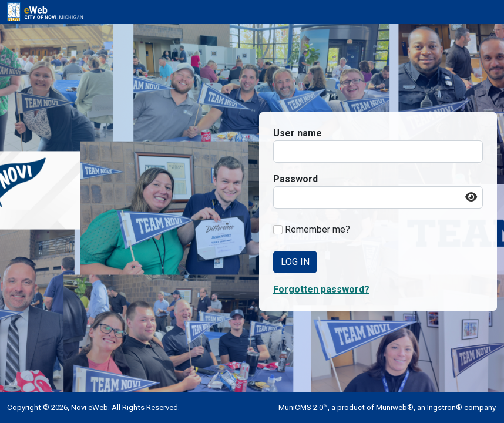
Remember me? (317, 229)
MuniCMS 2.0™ (303, 407)
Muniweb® (395, 407)
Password (295, 179)
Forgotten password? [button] (321, 289)
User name (298, 133)
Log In (295, 262)
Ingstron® (445, 407)
